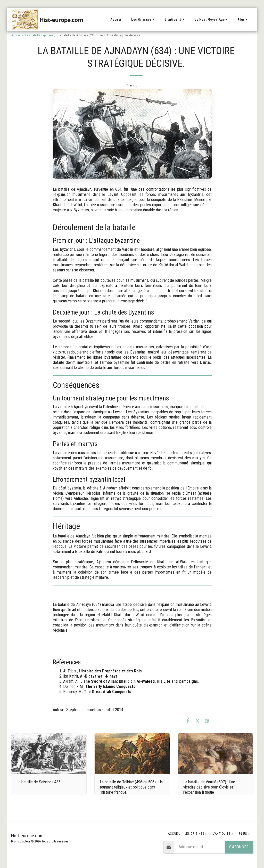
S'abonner (239, 847)
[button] (144, 20)
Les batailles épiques (39, 35)
